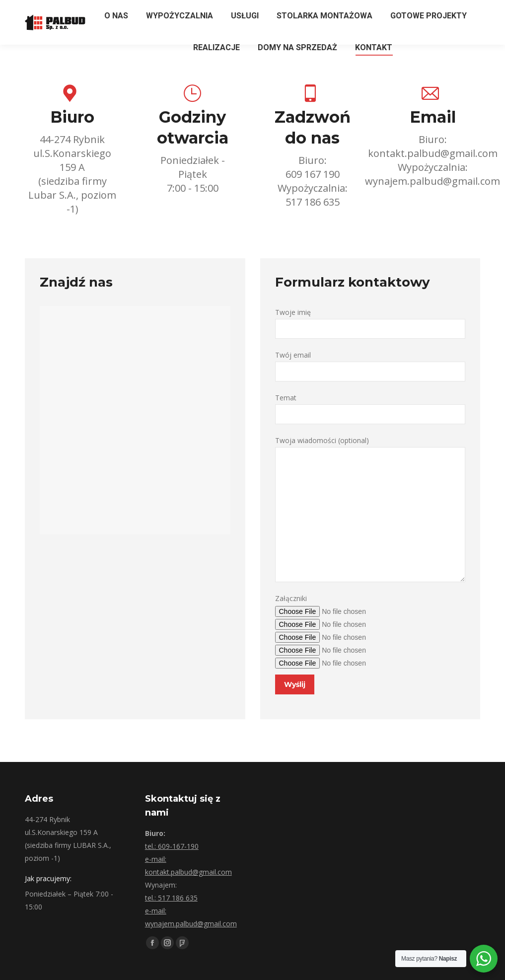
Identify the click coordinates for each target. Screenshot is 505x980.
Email (433, 117)
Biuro (72, 117)
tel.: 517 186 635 (171, 898)
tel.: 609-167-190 (172, 846)
